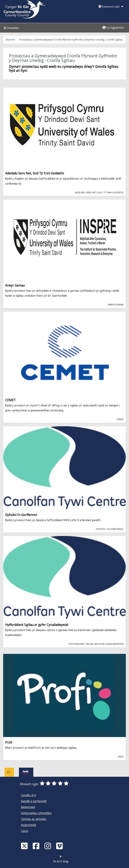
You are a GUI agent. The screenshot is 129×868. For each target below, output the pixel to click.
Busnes (11, 40)
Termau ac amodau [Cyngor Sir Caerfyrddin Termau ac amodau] (34, 819)
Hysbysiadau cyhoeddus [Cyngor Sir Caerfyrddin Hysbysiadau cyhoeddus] (36, 813)
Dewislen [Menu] (11, 28)
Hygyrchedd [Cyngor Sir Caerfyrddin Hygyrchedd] (28, 825)
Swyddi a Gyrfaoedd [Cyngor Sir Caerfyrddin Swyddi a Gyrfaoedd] (34, 801)
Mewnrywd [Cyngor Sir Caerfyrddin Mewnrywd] (28, 807)
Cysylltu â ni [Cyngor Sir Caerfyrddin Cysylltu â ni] (28, 795)
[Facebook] (37, 846)
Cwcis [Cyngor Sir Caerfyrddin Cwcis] (25, 831)
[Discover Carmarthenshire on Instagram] (48, 846)
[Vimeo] (60, 846)
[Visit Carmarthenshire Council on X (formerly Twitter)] (25, 846)
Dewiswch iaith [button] (111, 7)
